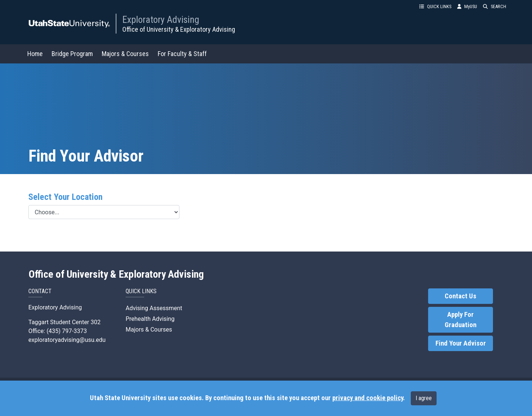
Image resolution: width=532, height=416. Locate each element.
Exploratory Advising (161, 20)
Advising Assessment (154, 308)
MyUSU (467, 6)
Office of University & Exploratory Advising (179, 29)
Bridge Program (72, 54)
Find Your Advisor (461, 343)
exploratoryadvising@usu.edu (67, 340)
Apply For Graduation (461, 320)
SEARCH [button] (495, 6)
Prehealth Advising (150, 319)
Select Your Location (65, 197)
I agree (424, 398)
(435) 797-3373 (66, 331)
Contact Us (461, 296)
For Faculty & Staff (182, 54)
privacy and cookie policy (368, 398)
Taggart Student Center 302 (64, 322)
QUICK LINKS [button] (435, 6)
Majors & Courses (125, 54)
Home (35, 54)
